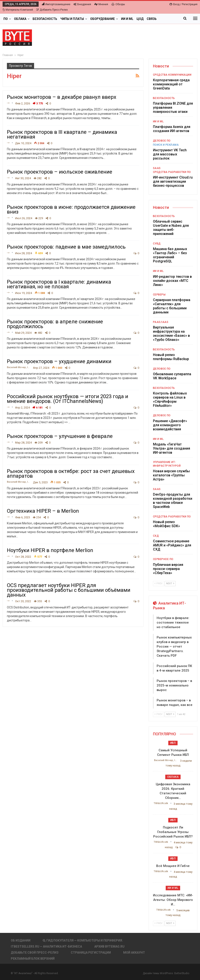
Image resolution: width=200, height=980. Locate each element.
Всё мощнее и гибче (173, 866)
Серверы (159, 295)
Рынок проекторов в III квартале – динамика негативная (62, 134)
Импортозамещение (56, 4)
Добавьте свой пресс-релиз (35, 953)
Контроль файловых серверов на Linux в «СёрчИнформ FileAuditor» (170, 399)
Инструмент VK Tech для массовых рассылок (170, 154)
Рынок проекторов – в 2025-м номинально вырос (174, 685)
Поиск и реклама (166, 145)
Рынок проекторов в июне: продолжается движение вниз (71, 209)
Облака (20, 19)
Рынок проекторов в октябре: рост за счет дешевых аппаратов (71, 474)
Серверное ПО (163, 559)
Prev (158, 583)
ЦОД (140, 19)
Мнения (101, 4)
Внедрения (82, 4)
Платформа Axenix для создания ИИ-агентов (172, 129)
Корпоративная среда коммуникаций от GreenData (171, 84)
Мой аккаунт (134, 953)
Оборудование (102, 19)
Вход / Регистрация (183, 4)
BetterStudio (182, 973)
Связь (152, 19)
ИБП (173, 743)
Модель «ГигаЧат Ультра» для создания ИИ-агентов (172, 448)
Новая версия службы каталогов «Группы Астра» (171, 475)
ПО (6, 19)
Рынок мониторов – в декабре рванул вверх (62, 97)
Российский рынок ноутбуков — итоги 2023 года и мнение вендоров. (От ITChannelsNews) (68, 399)
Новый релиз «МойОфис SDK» (166, 524)
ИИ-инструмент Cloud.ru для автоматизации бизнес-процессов (173, 181)
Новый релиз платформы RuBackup (171, 357)
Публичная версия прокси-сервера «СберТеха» (168, 569)
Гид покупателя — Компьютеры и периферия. (83, 940)
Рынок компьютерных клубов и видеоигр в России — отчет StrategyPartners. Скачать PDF (174, 646)
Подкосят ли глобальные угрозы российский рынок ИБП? (173, 832)
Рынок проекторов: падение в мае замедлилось (66, 247)
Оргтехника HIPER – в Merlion (43, 511)
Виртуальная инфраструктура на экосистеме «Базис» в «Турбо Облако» (171, 334)
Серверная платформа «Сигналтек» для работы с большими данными (172, 306)
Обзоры (118, 4)
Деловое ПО (162, 141)
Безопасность (45, 19)
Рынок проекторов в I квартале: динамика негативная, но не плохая (59, 284)
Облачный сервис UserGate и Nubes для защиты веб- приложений (171, 228)
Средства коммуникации (172, 75)
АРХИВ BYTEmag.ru (109, 946)
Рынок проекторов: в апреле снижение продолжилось (55, 324)
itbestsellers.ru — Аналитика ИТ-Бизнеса (46, 946)
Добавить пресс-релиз (52, 10)
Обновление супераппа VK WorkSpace (172, 376)
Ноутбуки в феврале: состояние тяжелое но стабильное (173, 622)
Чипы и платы (72, 19)
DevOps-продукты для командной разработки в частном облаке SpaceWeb (173, 501)
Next (170, 583)
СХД (156, 536)
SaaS (157, 168)
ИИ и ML (127, 19)
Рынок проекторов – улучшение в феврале (60, 436)
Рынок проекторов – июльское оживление (60, 172)
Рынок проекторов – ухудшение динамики (59, 361)
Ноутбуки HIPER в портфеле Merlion (50, 550)
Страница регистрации (91, 953)
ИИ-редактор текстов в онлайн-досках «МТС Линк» (172, 281)
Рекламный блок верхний (33, 959)
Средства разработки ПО (172, 172)
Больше (166, 19)
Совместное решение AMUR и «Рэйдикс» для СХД (172, 545)
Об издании (21, 940)
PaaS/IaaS (161, 322)
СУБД (157, 244)
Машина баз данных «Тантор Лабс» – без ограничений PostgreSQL (170, 255)
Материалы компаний (18, 10)
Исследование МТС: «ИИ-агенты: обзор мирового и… (173, 900)
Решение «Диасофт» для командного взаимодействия (170, 425)
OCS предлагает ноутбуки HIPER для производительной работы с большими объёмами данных (69, 590)
